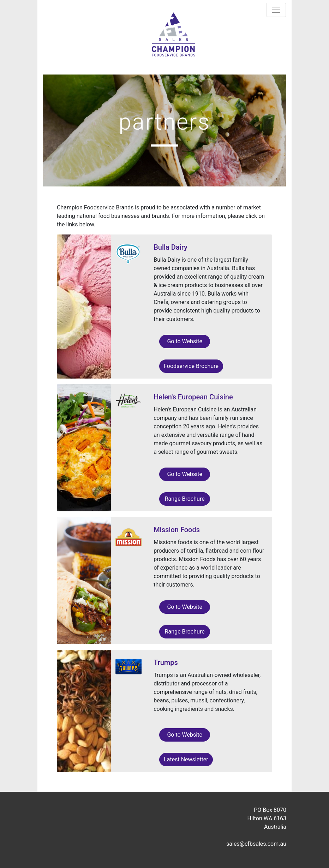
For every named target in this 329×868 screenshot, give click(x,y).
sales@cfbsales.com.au (256, 844)
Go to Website (184, 341)
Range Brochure (185, 499)
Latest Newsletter (186, 759)
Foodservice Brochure (191, 366)
